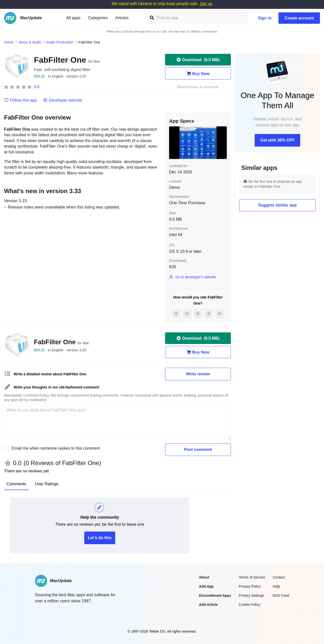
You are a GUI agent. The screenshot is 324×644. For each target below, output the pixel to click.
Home (9, 42)
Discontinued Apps (215, 595)
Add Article (208, 605)
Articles (122, 18)
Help (276, 586)
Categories (98, 18)
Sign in (265, 18)
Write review (198, 374)
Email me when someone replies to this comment (56, 448)
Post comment (198, 450)
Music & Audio (30, 42)
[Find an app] (151, 18)
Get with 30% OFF (277, 140)
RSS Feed (281, 595)
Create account (299, 18)
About (204, 577)
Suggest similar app (277, 205)
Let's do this (100, 538)
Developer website (63, 100)
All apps (73, 18)
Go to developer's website (193, 277)
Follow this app (21, 100)
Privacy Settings (251, 595)
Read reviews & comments (198, 87)
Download (198, 60)
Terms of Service (252, 577)
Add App (206, 586)
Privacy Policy (250, 586)
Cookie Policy (249, 605)
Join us (206, 4)
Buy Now (198, 74)
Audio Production (60, 42)
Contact (279, 577)
